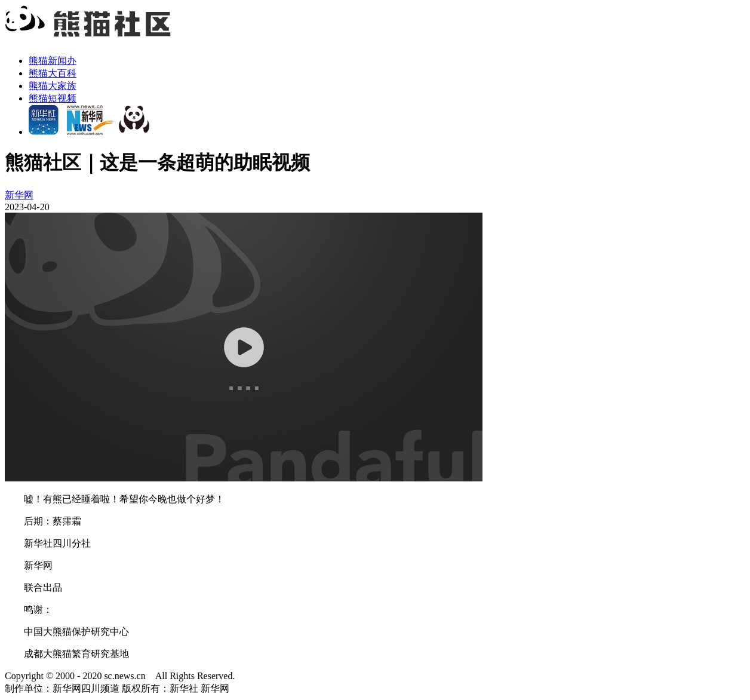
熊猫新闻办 (53, 61)
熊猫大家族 (53, 86)
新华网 (19, 195)
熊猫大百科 (53, 73)
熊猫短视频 (53, 98)
